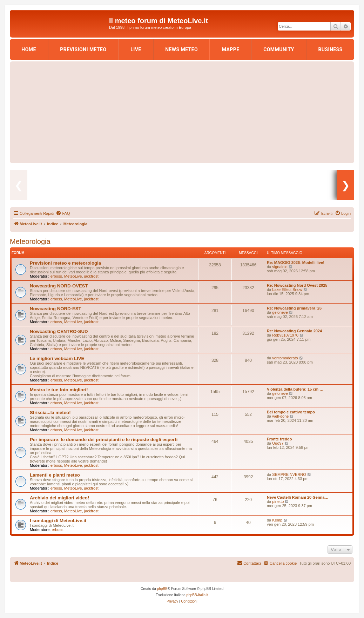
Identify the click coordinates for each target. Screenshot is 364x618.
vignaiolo (280, 267)
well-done (280, 416)
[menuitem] (63, 213)
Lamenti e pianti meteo (55, 475)
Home (29, 49)
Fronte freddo (279, 439)
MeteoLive (73, 276)
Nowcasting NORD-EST (56, 309)
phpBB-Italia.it (197, 595)
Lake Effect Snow (287, 290)
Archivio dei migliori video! (59, 498)
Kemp (277, 520)
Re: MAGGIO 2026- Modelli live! (296, 263)
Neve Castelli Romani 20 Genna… (298, 497)
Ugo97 (278, 443)
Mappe (231, 49)
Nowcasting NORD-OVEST (59, 286)
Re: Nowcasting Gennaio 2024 (294, 331)
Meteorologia (30, 241)
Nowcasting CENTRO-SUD (59, 331)
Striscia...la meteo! (50, 413)
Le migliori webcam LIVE (57, 358)
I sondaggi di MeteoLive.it (58, 521)
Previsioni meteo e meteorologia (65, 263)
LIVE (136, 49)
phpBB (162, 589)
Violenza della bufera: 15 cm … (295, 389)
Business (330, 49)
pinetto (278, 501)
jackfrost (91, 276)
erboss (56, 276)
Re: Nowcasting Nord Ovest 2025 (297, 285)
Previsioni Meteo (83, 49)
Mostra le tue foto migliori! (59, 390)
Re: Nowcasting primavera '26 (294, 308)
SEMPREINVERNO (289, 474)
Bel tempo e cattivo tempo (291, 412)
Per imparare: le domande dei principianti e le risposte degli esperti (104, 440)
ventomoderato (285, 358)
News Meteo (181, 49)
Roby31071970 (285, 335)
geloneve (280, 312)
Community (279, 49)
